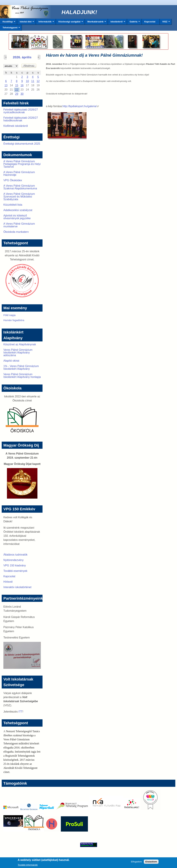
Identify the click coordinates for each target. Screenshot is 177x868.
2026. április (22, 57)
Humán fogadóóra (14, 320)
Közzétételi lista (13, 205)
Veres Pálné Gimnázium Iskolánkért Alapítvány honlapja (22, 376)
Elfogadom (136, 862)
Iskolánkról (117, 23)
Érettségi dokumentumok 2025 (22, 144)
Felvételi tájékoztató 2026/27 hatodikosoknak (21, 119)
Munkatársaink (95, 23)
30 (22, 94)
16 (22, 85)
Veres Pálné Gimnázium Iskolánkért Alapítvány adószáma (18, 353)
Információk (45, 23)
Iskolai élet (25, 23)
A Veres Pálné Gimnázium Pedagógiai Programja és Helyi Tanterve (22, 164)
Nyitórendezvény (13, 560)
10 (27, 81)
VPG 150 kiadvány (15, 565)
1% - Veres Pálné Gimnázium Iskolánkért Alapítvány (21, 367)
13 (6, 85)
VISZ (165, 23)
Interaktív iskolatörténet (17, 587)
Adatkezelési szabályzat (18, 210)
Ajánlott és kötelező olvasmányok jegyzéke (17, 217)
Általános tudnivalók (15, 555)
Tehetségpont (10, 28)
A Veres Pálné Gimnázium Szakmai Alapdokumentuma (20, 187)
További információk (28, 866)
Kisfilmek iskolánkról (16, 126)
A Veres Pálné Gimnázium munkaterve (19, 225)
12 (38, 81)
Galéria (133, 23)
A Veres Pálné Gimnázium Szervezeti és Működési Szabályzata (19, 197)
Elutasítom (151, 862)
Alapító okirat (11, 361)
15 (17, 85)
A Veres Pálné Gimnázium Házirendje (19, 174)
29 (17, 94)
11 (33, 81)
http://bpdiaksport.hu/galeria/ (81, 106)
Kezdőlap (8, 23)
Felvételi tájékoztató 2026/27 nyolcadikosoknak (21, 111)
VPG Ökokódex (13, 180)
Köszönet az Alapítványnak (20, 344)
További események (15, 571)
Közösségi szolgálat (69, 23)
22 (17, 90)
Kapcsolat (150, 22)
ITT (20, 712)
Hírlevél (8, 582)
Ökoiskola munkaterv (16, 232)
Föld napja (9, 315)
